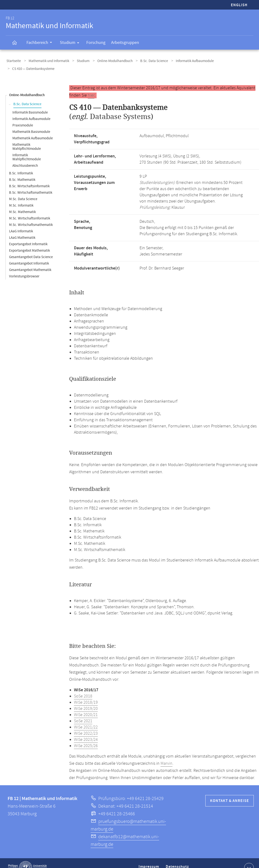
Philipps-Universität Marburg (27, 858)
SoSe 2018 (83, 687)
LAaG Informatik (21, 222)
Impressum (149, 859)
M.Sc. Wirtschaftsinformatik (30, 209)
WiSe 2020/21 (86, 706)
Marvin (166, 754)
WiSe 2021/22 (86, 718)
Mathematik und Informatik (46, 60)
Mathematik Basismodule (31, 122)
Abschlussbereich (25, 156)
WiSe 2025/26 (86, 737)
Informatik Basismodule (30, 103)
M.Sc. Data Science (23, 190)
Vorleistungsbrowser (24, 267)
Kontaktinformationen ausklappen (248, 858)
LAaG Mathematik (22, 228)
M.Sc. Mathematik (22, 203)
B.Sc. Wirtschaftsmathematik (31, 183)
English (239, 5)
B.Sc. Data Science (145, 60)
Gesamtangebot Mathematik (30, 261)
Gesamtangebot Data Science (31, 248)
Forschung (96, 43)
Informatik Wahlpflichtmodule (27, 148)
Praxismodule (23, 116)
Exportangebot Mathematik (29, 241)
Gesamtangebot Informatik (29, 254)
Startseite (13, 60)
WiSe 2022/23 (86, 724)
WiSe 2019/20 (86, 699)
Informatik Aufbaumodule (184, 60)
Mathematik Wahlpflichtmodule (27, 137)
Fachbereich (41, 43)
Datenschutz (178, 859)
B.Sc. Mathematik (22, 170)
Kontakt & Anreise (230, 792)
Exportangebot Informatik (28, 235)
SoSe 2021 (83, 712)
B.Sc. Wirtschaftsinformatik (29, 177)
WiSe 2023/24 (86, 730)
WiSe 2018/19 (86, 693)
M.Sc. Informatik (21, 196)
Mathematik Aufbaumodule (33, 129)
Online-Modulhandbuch (108, 60)
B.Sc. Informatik (21, 164)
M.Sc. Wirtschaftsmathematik (31, 216)
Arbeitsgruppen (125, 43)
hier (91, 86)
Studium (71, 43)
